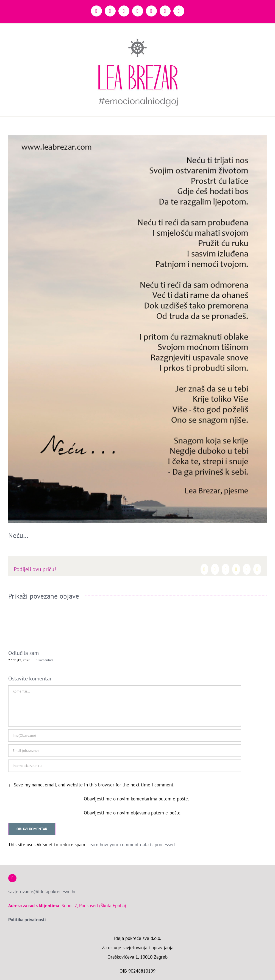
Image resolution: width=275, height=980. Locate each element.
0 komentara (45, 660)
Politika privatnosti (27, 920)
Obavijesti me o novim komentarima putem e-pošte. (136, 799)
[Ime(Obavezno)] (125, 735)
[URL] (125, 766)
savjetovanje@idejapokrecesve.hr (42, 892)
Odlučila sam (23, 653)
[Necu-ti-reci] (137, 329)
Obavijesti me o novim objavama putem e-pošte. (133, 813)
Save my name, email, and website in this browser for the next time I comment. (94, 785)
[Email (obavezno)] (125, 751)
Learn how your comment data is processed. (132, 845)
